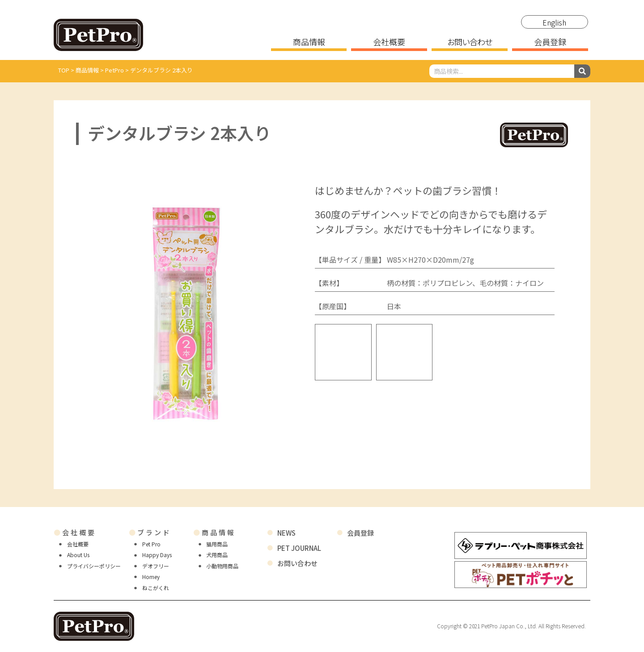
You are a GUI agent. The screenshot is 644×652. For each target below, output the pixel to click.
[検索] (582, 71)
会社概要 (389, 43)
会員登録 (550, 43)
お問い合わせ (470, 43)
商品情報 (309, 43)
